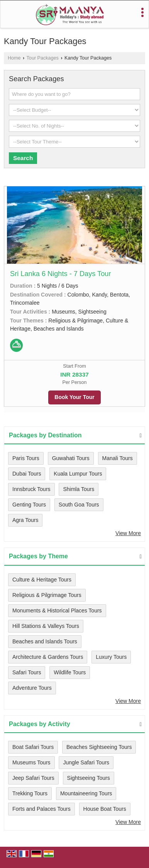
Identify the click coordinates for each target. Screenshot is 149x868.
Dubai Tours (27, 474)
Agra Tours (25, 520)
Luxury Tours (111, 657)
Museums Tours (31, 762)
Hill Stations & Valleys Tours (46, 626)
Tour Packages (43, 58)
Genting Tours (29, 505)
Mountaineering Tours (86, 793)
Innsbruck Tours (31, 489)
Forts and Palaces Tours (41, 809)
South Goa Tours (79, 505)
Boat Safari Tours (33, 747)
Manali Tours (118, 458)
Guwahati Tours (71, 458)
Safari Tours (27, 672)
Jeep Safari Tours (33, 778)
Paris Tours (26, 458)
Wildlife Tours (70, 672)
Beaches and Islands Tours (45, 641)
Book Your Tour (74, 397)
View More (128, 533)
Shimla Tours (79, 489)
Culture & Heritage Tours (42, 580)
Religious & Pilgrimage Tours (47, 595)
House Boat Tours (105, 809)
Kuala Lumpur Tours (78, 474)
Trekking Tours (30, 793)
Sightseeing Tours (89, 778)
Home (14, 58)
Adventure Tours (32, 688)
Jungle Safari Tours (86, 762)
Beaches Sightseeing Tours (99, 747)
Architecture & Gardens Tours (48, 657)
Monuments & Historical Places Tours (57, 610)
